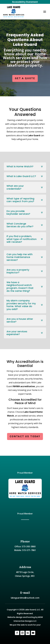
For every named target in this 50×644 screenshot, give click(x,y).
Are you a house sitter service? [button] (20, 320)
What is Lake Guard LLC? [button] (21, 176)
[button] (45, 12)
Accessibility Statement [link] (25, 2)
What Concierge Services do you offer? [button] (20, 225)
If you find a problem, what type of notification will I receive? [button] (22, 239)
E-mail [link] (25, 593)
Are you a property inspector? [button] (18, 271)
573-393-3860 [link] (29, 546)
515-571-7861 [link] (29, 550)
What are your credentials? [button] (15, 187)
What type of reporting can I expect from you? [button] (20, 200)
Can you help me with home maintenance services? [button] (20, 257)
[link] (14, 12)
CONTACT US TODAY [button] (25, 436)
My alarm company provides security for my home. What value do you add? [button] (21, 305)
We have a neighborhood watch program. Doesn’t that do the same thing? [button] (20, 287)
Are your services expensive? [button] (17, 333)
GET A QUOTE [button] (25, 78)
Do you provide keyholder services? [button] (18, 213)
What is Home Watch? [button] (20, 166)
